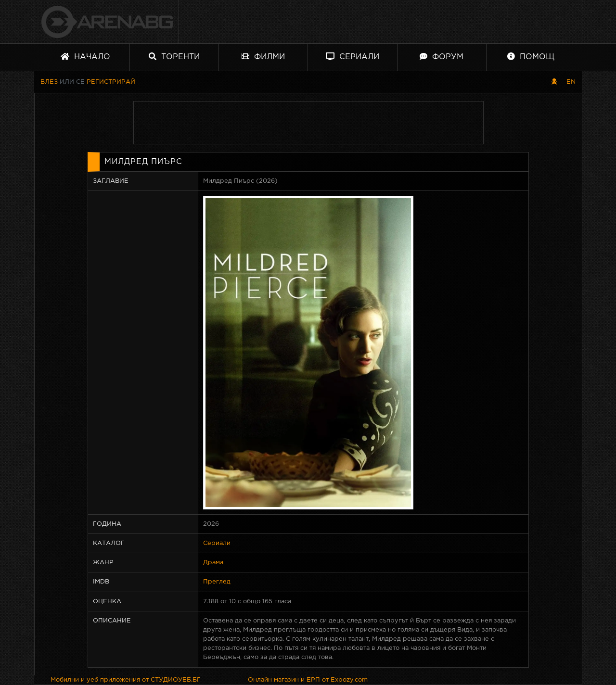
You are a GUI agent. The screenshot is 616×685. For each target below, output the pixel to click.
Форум (442, 57)
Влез (49, 82)
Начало (85, 57)
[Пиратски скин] (554, 82)
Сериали (353, 57)
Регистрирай (111, 82)
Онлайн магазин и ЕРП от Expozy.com (308, 680)
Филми (263, 57)
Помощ (531, 57)
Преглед (217, 582)
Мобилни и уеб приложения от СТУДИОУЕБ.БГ (126, 680)
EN (571, 82)
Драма (213, 563)
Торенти (174, 57)
